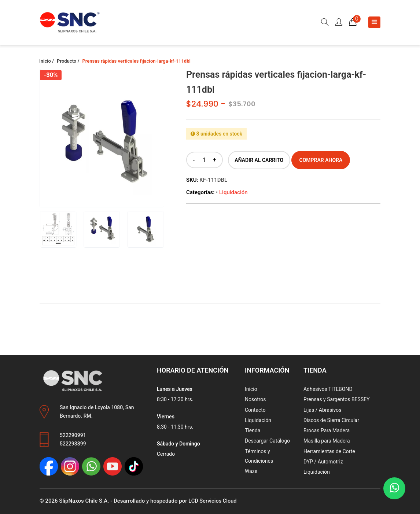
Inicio (251, 389)
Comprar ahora (321, 160)
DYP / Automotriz (323, 462)
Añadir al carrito (259, 160)
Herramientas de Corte (329, 451)
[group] (102, 145)
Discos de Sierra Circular (331, 420)
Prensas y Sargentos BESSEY (337, 399)
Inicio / (47, 61)
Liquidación (233, 192)
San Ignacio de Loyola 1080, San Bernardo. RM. (97, 412)
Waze (251, 471)
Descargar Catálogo (267, 441)
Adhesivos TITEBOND (328, 389)
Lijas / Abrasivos (322, 410)
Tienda (253, 430)
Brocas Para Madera (327, 430)
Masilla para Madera (327, 441)
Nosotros (255, 399)
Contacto (255, 410)
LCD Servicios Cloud (213, 501)
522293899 (73, 443)
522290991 (73, 435)
